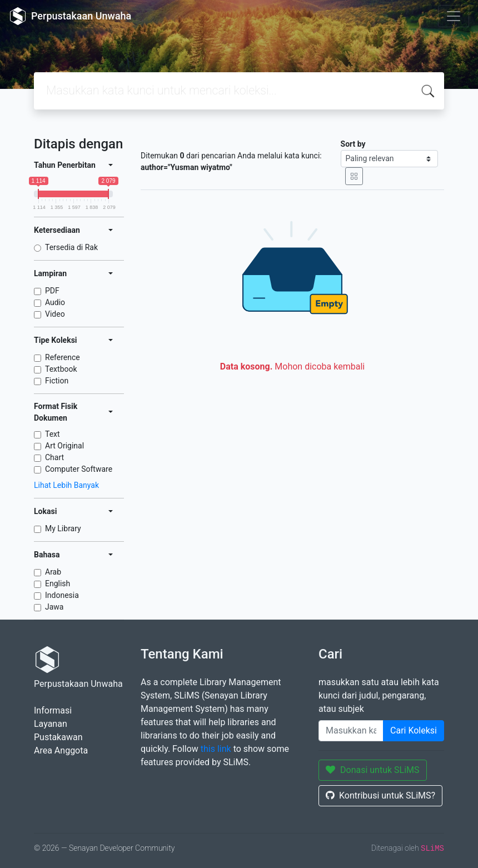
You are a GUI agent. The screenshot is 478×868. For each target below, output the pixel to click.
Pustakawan (58, 737)
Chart (54, 457)
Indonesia (62, 595)
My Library (63, 528)
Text (53, 434)
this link (216, 749)
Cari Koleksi (414, 730)
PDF (52, 291)
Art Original (64, 446)
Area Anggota (61, 750)
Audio (55, 302)
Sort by (353, 144)
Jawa (54, 607)
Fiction (57, 381)
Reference (63, 357)
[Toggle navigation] (454, 16)
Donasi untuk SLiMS (373, 770)
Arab (53, 572)
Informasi (53, 710)
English (58, 583)
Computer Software (79, 469)
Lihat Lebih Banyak (66, 485)
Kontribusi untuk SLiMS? (380, 795)
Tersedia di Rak (71, 247)
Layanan (51, 724)
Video (55, 314)
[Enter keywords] (351, 731)
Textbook (61, 369)
